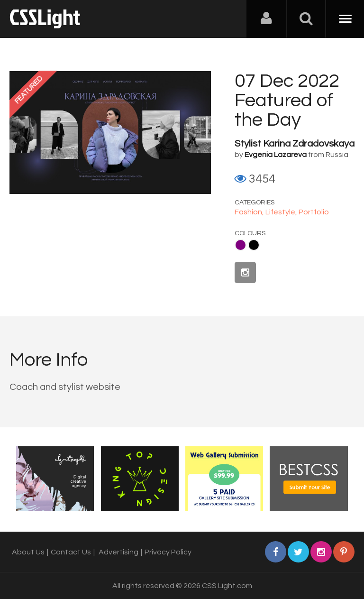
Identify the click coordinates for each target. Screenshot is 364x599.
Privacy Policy (168, 552)
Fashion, (250, 212)
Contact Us (71, 552)
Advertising (118, 552)
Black (254, 245)
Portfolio (314, 212)
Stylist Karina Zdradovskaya (295, 144)
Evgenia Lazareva (276, 155)
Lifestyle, (282, 212)
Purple (241, 245)
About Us (28, 552)
